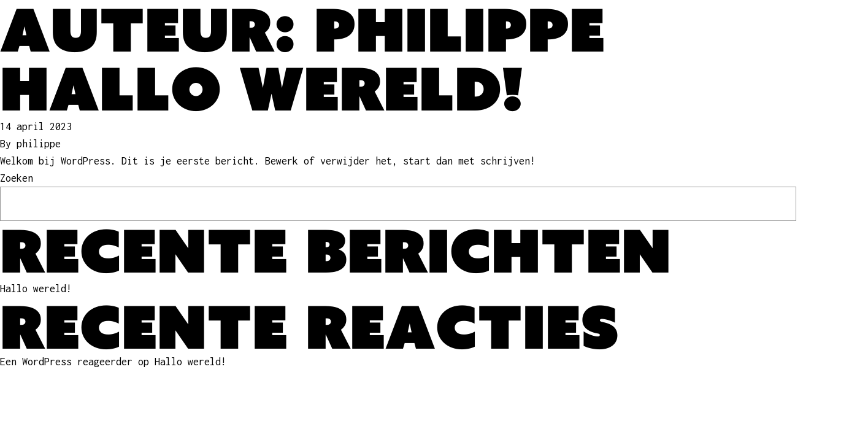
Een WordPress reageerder (66, 362)
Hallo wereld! (262, 88)
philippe (39, 144)
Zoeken (17, 178)
